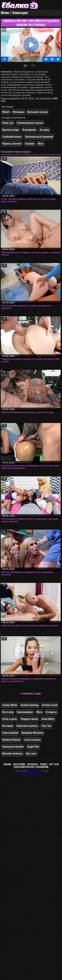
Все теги (31, 754)
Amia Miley (48, 719)
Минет (6, 112)
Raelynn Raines (11, 740)
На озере (8, 726)
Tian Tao (46, 726)
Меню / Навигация (14, 13)
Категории (19, 764)
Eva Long (8, 712)
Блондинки (29, 130)
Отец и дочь (10, 719)
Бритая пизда (11, 130)
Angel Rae (33, 747)
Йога (41, 144)
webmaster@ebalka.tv (31, 773)
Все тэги (54, 764)
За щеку (44, 130)
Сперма (30, 144)
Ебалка (7, 764)
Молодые (19, 112)
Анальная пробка (13, 747)
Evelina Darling (30, 705)
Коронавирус (25, 712)
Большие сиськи (38, 112)
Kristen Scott (50, 705)
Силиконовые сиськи (30, 123)
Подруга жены (29, 719)
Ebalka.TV (34, 771)
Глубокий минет (12, 137)
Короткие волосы (27, 726)
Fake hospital (10, 733)
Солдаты (51, 712)
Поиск (44, 764)
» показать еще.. (31, 693)
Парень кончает (12, 144)
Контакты (33, 764)
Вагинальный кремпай (39, 137)
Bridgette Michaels (32, 733)
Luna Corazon (32, 740)
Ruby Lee (8, 123)
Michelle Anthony (12, 754)
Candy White (10, 705)
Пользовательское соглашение (31, 767)
